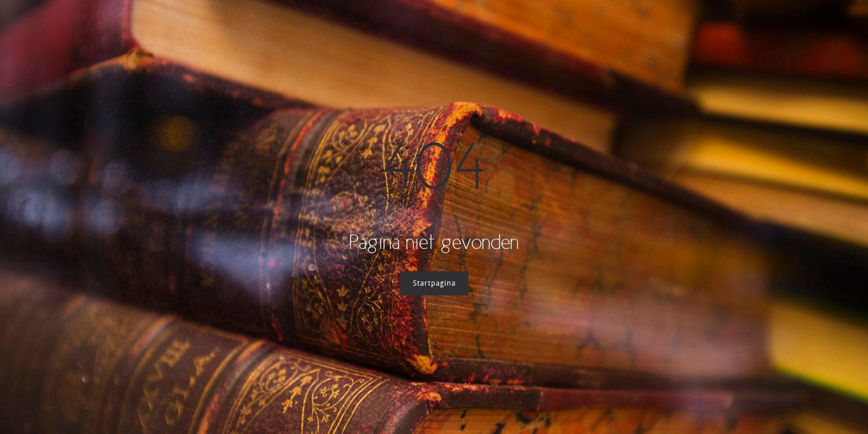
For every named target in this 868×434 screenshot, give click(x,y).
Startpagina (434, 283)
